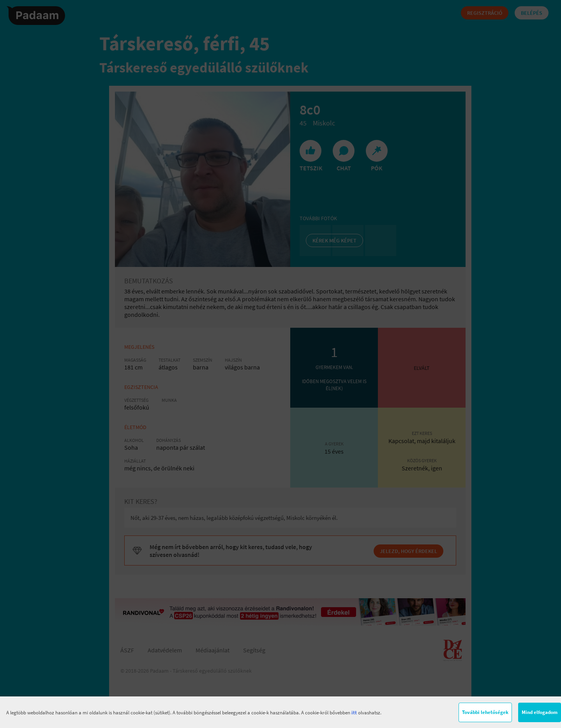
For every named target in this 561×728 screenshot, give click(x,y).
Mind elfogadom (540, 712)
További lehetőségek (485, 712)
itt (354, 713)
